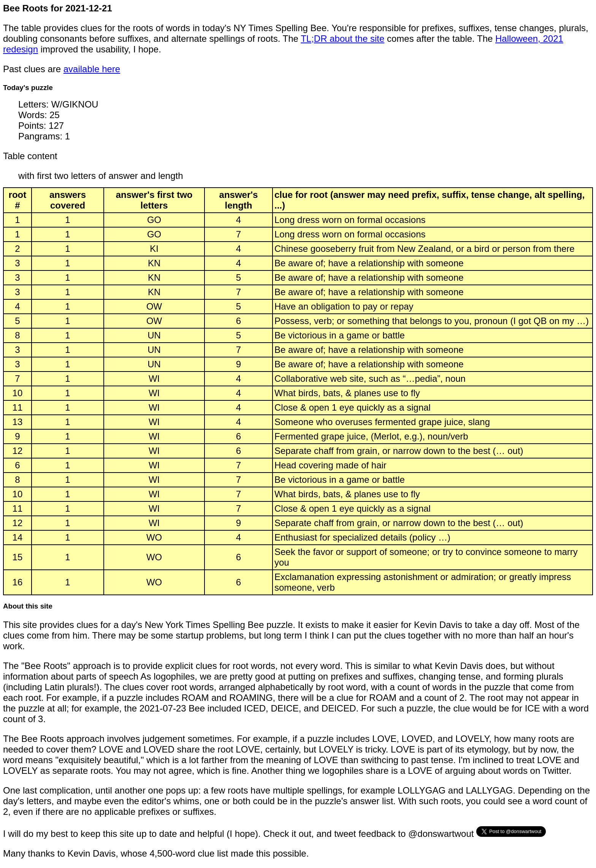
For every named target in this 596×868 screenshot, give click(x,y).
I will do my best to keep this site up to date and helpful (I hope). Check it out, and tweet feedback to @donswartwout (240, 834)
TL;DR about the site (342, 39)
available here (92, 69)
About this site (28, 606)
